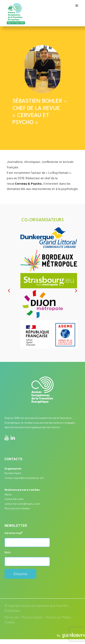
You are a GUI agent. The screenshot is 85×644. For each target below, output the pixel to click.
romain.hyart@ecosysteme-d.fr (24, 478)
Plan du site (12, 617)
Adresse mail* (14, 533)
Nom (8, 552)
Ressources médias (17, 508)
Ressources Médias (58, 617)
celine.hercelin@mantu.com (22, 504)
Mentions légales (32, 617)
